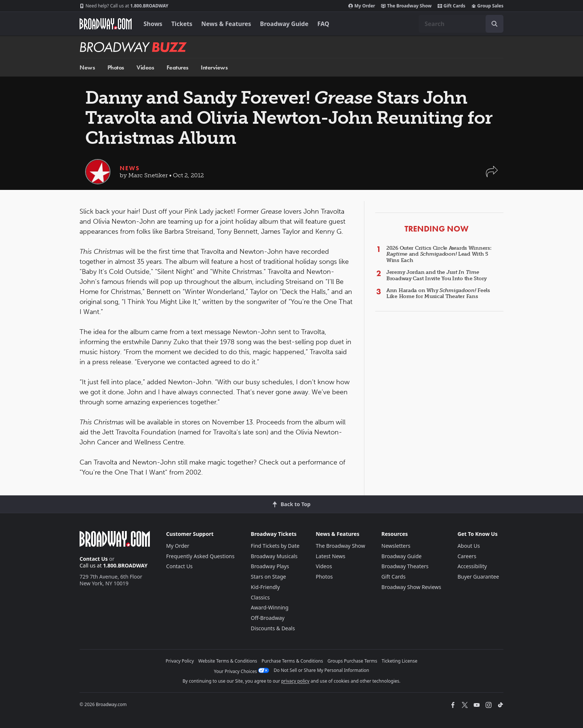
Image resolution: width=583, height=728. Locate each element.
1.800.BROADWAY (124, 6)
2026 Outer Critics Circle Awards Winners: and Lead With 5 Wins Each (439, 254)
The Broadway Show (406, 6)
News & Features (226, 24)
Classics (260, 597)
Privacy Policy (180, 661)
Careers (467, 556)
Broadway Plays (270, 566)
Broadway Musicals (274, 556)
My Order (362, 6)
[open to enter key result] (495, 24)
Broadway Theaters (405, 566)
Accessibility (472, 566)
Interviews (214, 67)
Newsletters (396, 546)
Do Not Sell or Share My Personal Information (321, 670)
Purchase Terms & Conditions (292, 661)
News (87, 67)
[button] (492, 175)
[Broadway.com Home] (106, 24)
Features (178, 67)
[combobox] (461, 24)
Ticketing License (400, 661)
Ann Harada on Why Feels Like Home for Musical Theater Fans (438, 294)
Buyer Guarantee (478, 577)
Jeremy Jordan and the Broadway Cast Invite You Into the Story (437, 275)
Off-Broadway (268, 618)
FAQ (323, 24)
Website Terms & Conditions (228, 661)
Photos (116, 67)
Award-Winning (270, 607)
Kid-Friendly (265, 587)
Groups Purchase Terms (352, 661)
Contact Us (94, 559)
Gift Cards (452, 6)
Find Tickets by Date (275, 546)
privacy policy (295, 681)
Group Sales (487, 6)
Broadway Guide (284, 24)
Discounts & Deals (273, 628)
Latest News (331, 556)
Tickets (182, 24)
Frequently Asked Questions (200, 556)
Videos (145, 67)
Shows (153, 24)
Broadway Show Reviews (411, 587)
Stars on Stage (269, 577)
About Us (468, 546)
